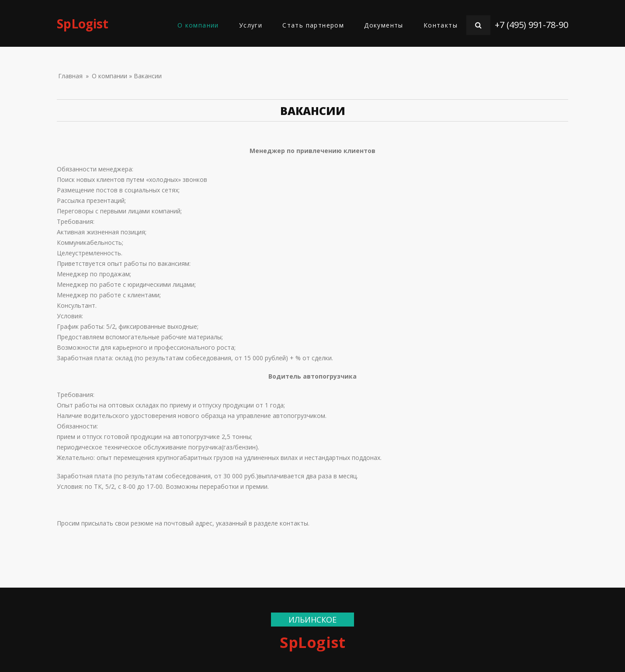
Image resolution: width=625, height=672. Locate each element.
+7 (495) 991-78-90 (531, 25)
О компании (198, 25)
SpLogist (83, 24)
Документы (384, 25)
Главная (70, 76)
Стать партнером (313, 25)
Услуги (251, 25)
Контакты (441, 25)
